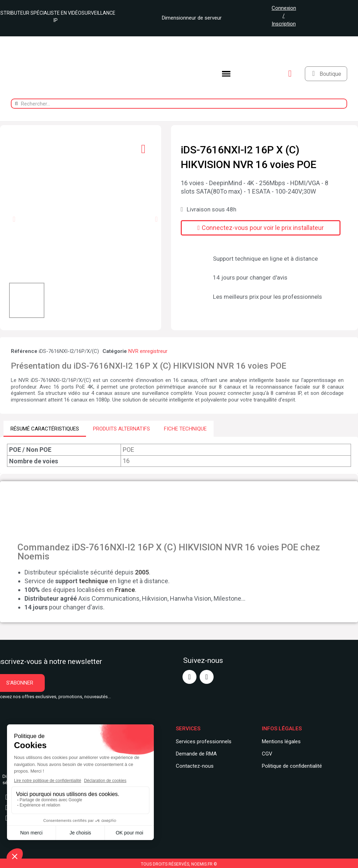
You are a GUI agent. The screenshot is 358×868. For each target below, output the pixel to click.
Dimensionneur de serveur (189, 18)
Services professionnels (204, 742)
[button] (14, 219)
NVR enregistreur (148, 351)
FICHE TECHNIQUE (185, 429)
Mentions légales (281, 742)
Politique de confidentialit (291, 766)
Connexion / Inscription (284, 16)
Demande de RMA (196, 753)
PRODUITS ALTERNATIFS (121, 429)
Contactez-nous (195, 766)
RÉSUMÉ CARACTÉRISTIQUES (45, 429)
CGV (267, 753)
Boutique (330, 74)
